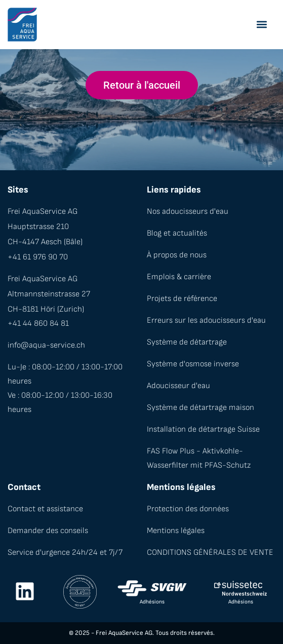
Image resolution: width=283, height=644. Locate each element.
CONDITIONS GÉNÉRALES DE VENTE (210, 553)
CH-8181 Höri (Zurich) (46, 309)
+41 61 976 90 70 (38, 257)
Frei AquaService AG (43, 212)
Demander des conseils (48, 531)
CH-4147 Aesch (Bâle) (45, 242)
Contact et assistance (45, 509)
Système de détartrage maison (200, 408)
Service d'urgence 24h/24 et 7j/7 (65, 553)
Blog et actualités (177, 233)
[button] (261, 25)
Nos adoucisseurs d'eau (188, 212)
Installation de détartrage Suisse (203, 429)
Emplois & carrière (179, 277)
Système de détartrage (187, 342)
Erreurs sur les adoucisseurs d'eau (206, 320)
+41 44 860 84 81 (38, 324)
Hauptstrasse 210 (38, 227)
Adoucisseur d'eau (178, 386)
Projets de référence (182, 299)
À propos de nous (177, 255)
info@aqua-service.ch (46, 345)
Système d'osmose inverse (193, 364)
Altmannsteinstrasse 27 (49, 294)
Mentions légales (176, 531)
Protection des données (188, 509)
